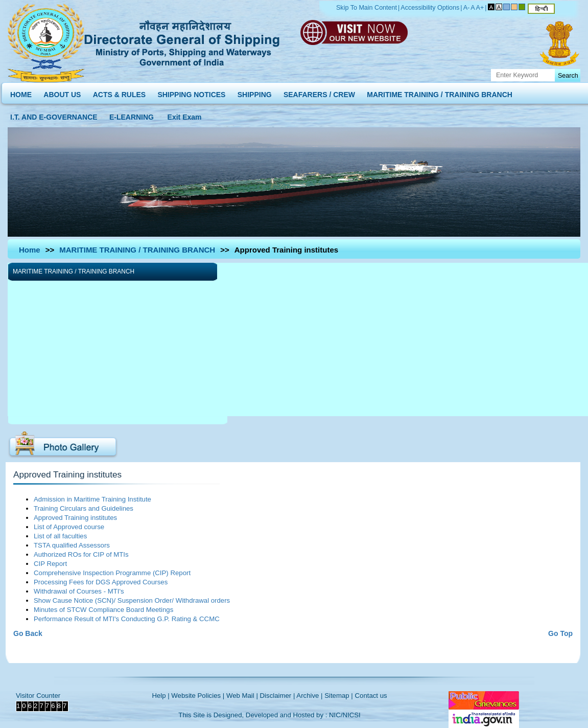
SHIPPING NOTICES (191, 92)
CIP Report (50, 564)
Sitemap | (339, 696)
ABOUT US (62, 92)
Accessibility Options (430, 8)
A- (467, 8)
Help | (160, 696)
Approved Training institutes (75, 518)
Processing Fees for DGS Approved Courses (101, 582)
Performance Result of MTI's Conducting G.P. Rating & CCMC (127, 619)
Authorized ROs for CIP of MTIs (81, 554)
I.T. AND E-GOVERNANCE (54, 115)
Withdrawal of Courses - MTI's (79, 591)
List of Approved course (69, 527)
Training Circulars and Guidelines (84, 508)
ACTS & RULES (119, 92)
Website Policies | (198, 696)
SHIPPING (255, 92)
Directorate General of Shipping (183, 41)
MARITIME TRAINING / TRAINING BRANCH (440, 92)
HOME (21, 92)
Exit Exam (185, 115)
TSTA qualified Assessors (72, 545)
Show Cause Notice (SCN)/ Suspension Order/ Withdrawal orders (132, 600)
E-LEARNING (132, 115)
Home (30, 250)
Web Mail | (242, 696)
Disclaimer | (278, 696)
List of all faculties (60, 536)
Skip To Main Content (367, 8)
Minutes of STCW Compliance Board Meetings (103, 610)
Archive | (309, 696)
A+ (480, 8)
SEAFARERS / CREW (319, 92)
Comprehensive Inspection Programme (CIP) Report (112, 573)
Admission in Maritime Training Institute (92, 499)
